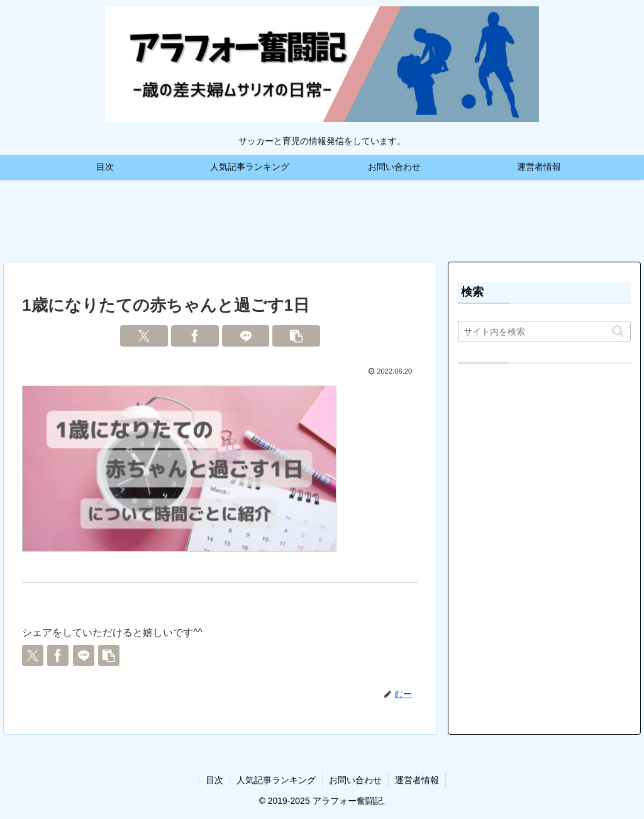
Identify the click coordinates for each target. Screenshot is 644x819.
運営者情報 (417, 780)
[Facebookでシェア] (195, 336)
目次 (214, 780)
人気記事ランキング (276, 780)
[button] (296, 336)
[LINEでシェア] (246, 336)
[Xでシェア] (144, 336)
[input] (544, 331)
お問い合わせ (355, 780)
